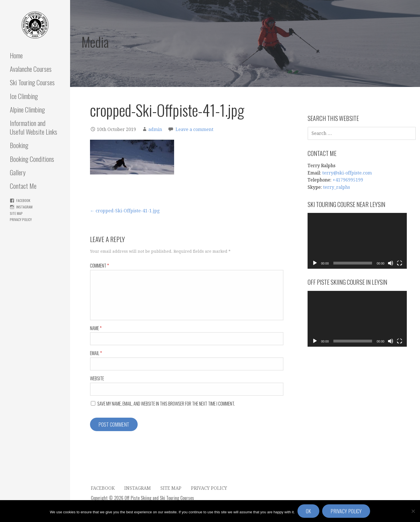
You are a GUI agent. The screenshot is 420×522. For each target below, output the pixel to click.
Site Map (16, 213)
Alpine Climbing (27, 109)
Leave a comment (194, 129)
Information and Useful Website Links (34, 127)
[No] (413, 511)
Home (16, 55)
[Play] (315, 263)
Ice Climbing (24, 96)
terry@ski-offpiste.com (347, 173)
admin (155, 129)
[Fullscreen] (400, 263)
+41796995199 (348, 180)
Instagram (24, 207)
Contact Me (23, 186)
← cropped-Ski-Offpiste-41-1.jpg (125, 211)
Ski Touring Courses (32, 82)
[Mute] (391, 263)
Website (97, 378)
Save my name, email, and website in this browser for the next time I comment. (166, 404)
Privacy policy (346, 511)
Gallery (18, 172)
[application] (357, 241)
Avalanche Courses (31, 69)
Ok (308, 511)
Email (96, 353)
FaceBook (23, 200)
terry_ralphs (336, 187)
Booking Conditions (32, 159)
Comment (99, 266)
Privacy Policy (21, 219)
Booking (19, 145)
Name (96, 328)
